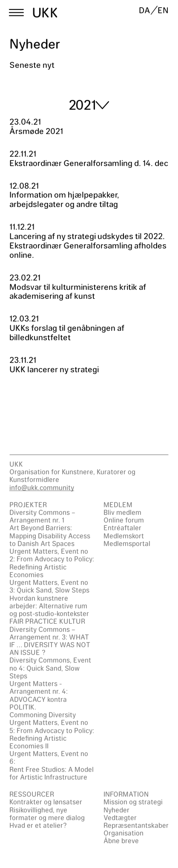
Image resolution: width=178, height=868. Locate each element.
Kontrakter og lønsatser (46, 802)
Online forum (124, 520)
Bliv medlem (122, 512)
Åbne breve (121, 840)
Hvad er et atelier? (38, 825)
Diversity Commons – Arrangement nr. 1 (42, 516)
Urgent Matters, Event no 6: (49, 757)
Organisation (123, 833)
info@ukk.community (42, 487)
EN (163, 10)
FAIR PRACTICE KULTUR (47, 621)
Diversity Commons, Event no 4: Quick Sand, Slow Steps (50, 668)
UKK (45, 13)
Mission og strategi (133, 802)
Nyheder (116, 810)
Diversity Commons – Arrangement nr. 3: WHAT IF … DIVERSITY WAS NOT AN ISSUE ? (50, 641)
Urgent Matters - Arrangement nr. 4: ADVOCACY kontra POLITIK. (39, 695)
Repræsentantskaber (136, 825)
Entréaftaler (122, 528)
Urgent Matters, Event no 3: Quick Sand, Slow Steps (49, 586)
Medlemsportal (127, 543)
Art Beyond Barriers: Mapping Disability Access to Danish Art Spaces (50, 535)
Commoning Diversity (43, 715)
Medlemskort (124, 536)
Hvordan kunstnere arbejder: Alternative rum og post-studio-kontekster (49, 606)
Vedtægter (120, 817)
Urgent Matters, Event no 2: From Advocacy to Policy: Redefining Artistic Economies (52, 563)
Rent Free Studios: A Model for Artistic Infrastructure (52, 773)
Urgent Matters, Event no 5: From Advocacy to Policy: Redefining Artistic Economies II (52, 734)
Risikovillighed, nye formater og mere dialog (47, 814)
